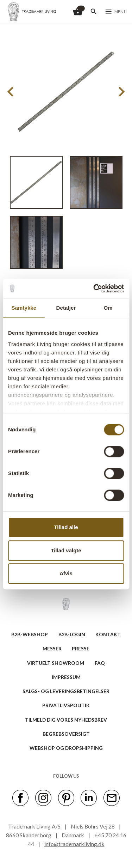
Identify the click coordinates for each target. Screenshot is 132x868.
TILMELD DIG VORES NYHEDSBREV (66, 720)
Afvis (66, 573)
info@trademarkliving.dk (74, 844)
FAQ (100, 663)
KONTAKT (108, 634)
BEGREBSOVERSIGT (66, 734)
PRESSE (81, 648)
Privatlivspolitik (66, 705)
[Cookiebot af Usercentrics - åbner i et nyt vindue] (94, 289)
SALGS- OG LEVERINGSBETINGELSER (66, 691)
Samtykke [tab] (24, 308)
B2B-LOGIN (72, 634)
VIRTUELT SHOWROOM (56, 663)
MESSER (52, 648)
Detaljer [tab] (66, 308)
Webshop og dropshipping (66, 748)
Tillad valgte (66, 550)
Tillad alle (66, 527)
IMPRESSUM (66, 677)
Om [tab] (108, 308)
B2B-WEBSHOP (30, 634)
